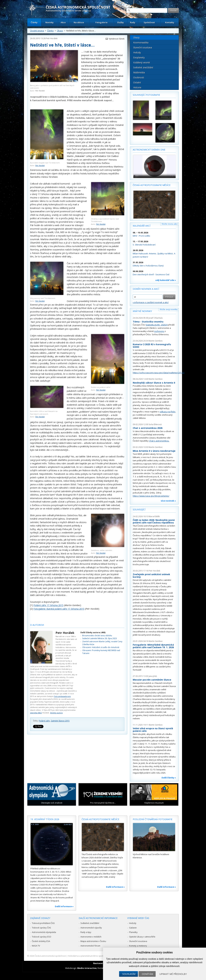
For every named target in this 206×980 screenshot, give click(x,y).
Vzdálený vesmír (142, 62)
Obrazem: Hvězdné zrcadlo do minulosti (101, 647)
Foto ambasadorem (62, 696)
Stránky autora (56, 713)
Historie (137, 87)
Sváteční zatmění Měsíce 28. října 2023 (100, 638)
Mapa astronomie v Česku (93, 941)
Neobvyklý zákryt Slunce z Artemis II (154, 383)
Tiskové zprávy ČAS (41, 928)
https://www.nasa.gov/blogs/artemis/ (151, 496)
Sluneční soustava (143, 47)
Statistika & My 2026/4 (157, 325)
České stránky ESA (41, 941)
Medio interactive (87, 968)
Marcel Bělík (154, 516)
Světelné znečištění (143, 67)
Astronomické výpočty (91, 928)
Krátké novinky (142, 311)
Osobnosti (139, 77)
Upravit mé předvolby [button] (173, 974)
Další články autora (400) (93, 632)
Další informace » (64, 906)
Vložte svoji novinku (169, 309)
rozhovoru (159, 331)
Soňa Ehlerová (155, 424)
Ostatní (137, 82)
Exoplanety (139, 57)
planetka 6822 (36, 713)
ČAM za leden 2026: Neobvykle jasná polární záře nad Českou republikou (154, 521)
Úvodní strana (37, 31)
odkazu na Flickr (168, 412)
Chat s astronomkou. (159, 441)
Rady (133, 22)
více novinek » (168, 501)
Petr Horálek (52, 38)
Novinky (49, 22)
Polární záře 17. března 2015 (48, 605)
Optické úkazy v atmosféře (142, 937)
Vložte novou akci (170, 224)
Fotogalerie (101, 22)
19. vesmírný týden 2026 (45, 819)
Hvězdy (137, 52)
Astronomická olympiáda (44, 932)
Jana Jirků (153, 676)
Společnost (149, 22)
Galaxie (133, 928)
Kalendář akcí (142, 226)
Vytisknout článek (117, 39)
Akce (63, 22)
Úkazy (60, 31)
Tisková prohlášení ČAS (43, 923)
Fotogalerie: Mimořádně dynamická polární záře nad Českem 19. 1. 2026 (153, 646)
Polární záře (44, 721)
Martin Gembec (156, 341)
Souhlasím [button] (129, 974)
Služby (120, 22)
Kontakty (170, 22)
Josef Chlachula (156, 318)
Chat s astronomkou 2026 (148, 428)
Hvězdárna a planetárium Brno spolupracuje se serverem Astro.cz (100, 956)
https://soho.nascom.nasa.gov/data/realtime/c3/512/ (159, 373)
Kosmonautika (141, 42)
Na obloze (79, 22)
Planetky (133, 932)
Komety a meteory (138, 946)
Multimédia (139, 72)
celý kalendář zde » (166, 280)
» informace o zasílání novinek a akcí (151, 302)
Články (34, 22)
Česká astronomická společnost (50, 956)
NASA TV (36, 946)
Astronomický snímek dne (149, 150)
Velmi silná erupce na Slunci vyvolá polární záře (153, 730)
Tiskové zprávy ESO (42, 937)
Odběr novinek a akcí (146, 289)
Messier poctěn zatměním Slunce (152, 680)
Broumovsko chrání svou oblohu (97, 636)
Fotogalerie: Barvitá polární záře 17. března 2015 (59, 609)
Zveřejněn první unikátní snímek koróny (151, 576)
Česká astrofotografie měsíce (152, 185)
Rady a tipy (86, 932)
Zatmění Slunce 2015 (60, 721)
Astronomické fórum (90, 946)
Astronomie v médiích (91, 937)
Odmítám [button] (147, 974)
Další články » (169, 778)
